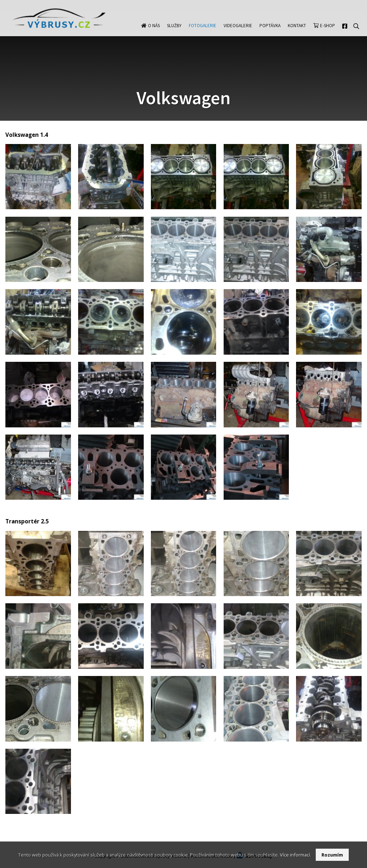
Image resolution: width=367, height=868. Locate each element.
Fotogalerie (203, 32)
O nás (154, 32)
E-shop (328, 32)
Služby (174, 32)
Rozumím (332, 855)
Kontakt (297, 32)
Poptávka (270, 32)
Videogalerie (238, 32)
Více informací (295, 855)
